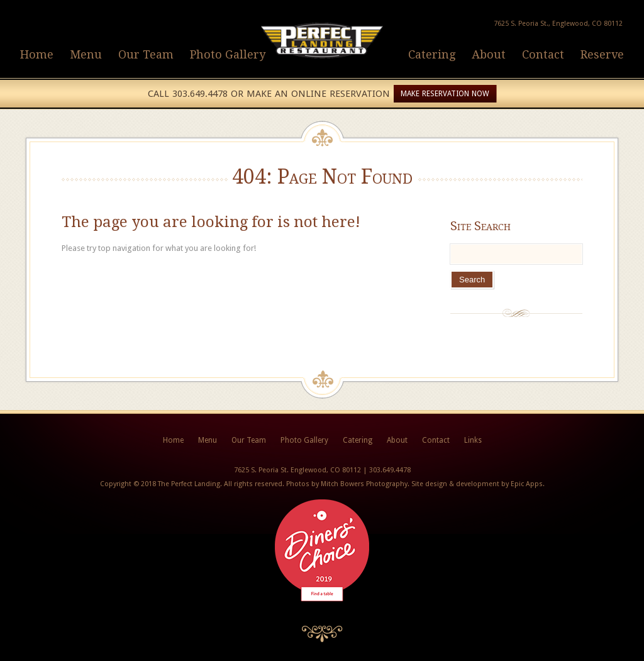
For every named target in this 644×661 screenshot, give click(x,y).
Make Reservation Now (445, 94)
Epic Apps (527, 484)
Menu (86, 54)
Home (37, 54)
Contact (543, 54)
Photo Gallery (228, 54)
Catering (432, 54)
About (489, 54)
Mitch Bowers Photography (364, 484)
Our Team (146, 54)
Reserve (602, 54)
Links (473, 440)
